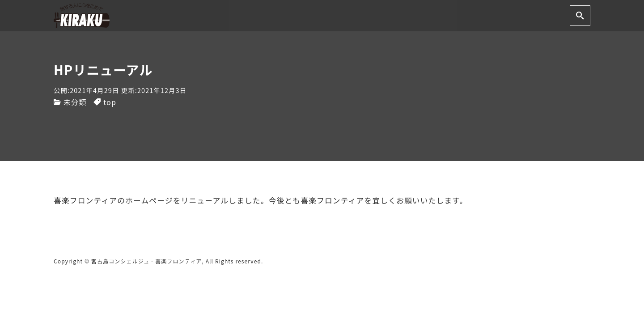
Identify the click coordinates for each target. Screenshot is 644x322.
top (110, 102)
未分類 (75, 102)
